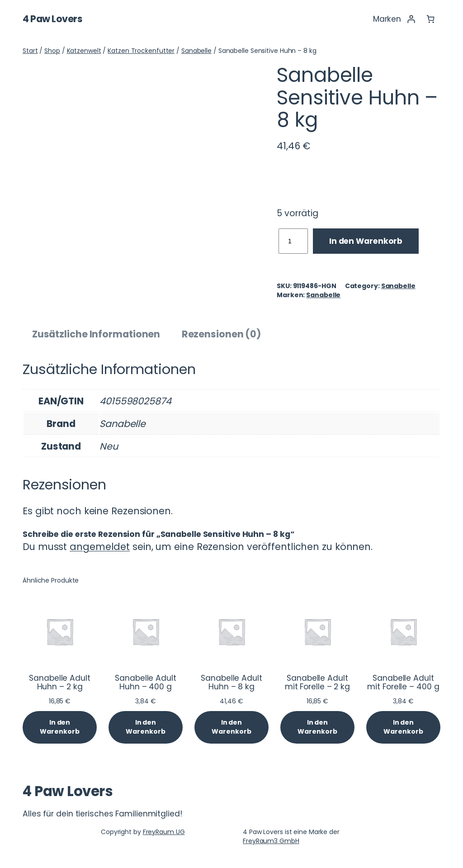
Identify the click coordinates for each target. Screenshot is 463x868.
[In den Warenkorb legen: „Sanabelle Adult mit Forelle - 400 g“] (403, 727)
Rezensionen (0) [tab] (222, 334)
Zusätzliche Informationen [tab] (96, 334)
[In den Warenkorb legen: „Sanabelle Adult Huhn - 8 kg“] (231, 727)
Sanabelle (196, 51)
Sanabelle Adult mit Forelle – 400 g (403, 683)
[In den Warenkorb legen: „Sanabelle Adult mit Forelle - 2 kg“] (317, 727)
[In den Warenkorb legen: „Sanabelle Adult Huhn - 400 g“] (146, 727)
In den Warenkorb (366, 241)
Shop (52, 51)
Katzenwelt (84, 51)
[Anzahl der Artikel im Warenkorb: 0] (431, 19)
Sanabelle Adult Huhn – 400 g (146, 683)
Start (30, 51)
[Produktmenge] (293, 241)
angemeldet (100, 547)
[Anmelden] (411, 19)
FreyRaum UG (164, 832)
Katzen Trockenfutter (141, 51)
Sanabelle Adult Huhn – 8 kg (231, 683)
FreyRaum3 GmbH (271, 841)
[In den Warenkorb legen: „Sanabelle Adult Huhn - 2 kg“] (60, 727)
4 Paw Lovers (52, 19)
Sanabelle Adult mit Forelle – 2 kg (317, 683)
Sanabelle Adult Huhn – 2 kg (60, 683)
